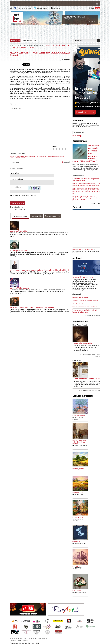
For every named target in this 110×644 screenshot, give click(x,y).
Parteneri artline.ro (41, 639)
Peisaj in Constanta (79, 416)
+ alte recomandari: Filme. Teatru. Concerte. (89, 356)
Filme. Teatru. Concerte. (37, 46)
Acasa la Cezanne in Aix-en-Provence (85, 300)
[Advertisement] (55, 32)
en (99, 8)
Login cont (25, 40)
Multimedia (57, 8)
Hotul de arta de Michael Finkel (87, 379)
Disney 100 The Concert (19, 288)
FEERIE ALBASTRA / (72, 17)
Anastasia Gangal (80, 544)
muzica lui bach (15, 156)
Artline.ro (20, 46)
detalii (83, 17)
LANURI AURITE (78, 493)
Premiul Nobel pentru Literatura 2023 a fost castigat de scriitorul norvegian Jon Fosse (86, 184)
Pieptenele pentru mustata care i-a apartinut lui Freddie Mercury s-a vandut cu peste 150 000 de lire (86, 198)
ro (96, 8)
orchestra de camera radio (56, 156)
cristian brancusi (15, 158)
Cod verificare (15, 187)
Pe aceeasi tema (20, 216)
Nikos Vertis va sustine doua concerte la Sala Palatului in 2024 (34, 307)
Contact (91, 8)
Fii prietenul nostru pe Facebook (83, 250)
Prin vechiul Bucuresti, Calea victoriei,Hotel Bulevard (80, 442)
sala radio (32, 156)
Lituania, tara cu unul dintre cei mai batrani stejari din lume (85, 311)
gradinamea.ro (15, 639)
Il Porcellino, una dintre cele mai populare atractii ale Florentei (86, 180)
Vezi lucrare (93, 21)
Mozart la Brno (78, 304)
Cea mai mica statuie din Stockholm (85, 307)
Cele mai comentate (52, 216)
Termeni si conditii (16, 641)
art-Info (26, 46)
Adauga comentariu (17, 203)
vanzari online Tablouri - (78, 520)
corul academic (42, 156)
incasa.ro (23, 639)
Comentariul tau (16, 179)
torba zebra (76, 542)
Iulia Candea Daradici (78, 418)
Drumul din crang (78, 517)
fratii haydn (25, 156)
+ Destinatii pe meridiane (92, 315)
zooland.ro (31, 639)
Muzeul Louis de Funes (83, 277)
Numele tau (14, 173)
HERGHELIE (77, 566)
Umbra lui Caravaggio (18, 231)
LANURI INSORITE (79, 468)
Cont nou (33, 40)
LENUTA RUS (79, 568)
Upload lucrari (15, 40)
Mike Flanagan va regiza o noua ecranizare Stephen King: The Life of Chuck (40, 270)
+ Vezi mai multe (95, 203)
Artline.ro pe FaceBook (23, 8)
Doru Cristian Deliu (81, 445)
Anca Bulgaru (67, 19)
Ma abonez (77, 136)
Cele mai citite (37, 216)
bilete (23, 158)
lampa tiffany (77, 591)
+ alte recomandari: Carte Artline (90, 391)
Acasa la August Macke (81, 297)
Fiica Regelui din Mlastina (20, 250)
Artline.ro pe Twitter (42, 8)
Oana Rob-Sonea (80, 593)
